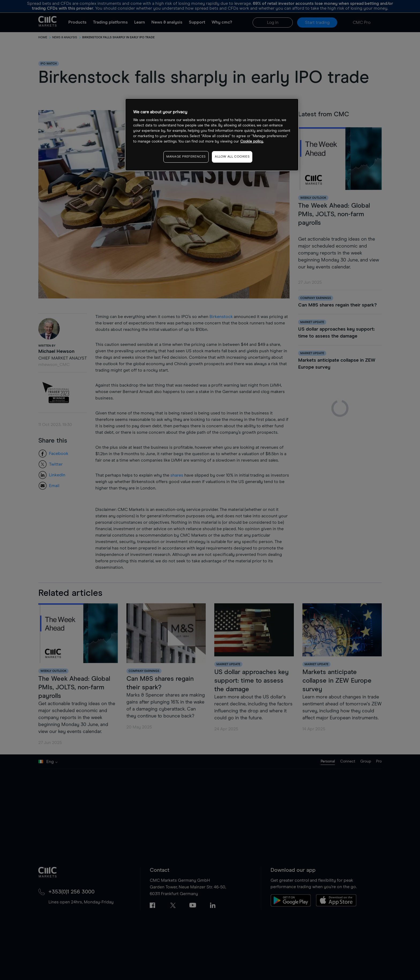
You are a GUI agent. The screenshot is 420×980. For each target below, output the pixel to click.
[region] (212, 135)
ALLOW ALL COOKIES (232, 157)
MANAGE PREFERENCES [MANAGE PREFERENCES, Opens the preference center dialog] (186, 157)
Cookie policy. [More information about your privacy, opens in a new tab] (252, 142)
